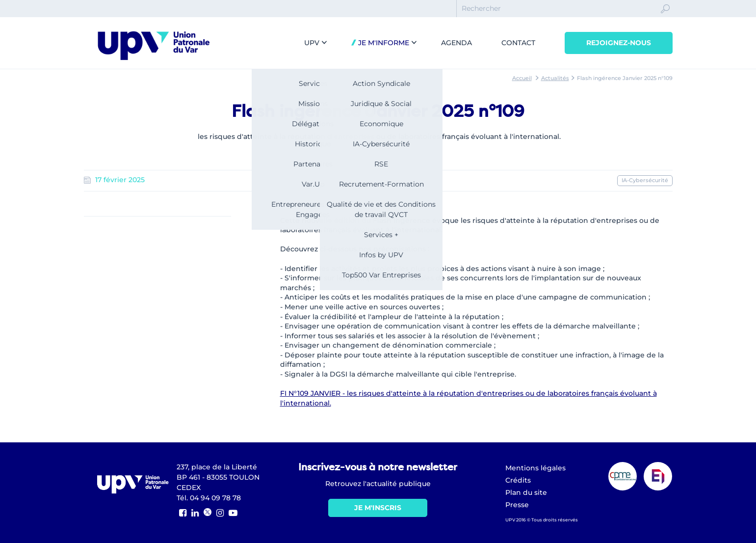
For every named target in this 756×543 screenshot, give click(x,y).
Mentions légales (535, 468)
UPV (312, 43)
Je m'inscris (378, 508)
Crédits (518, 480)
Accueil (522, 78)
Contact (518, 43)
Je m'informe (383, 43)
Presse (517, 505)
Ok (665, 18)
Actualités (555, 78)
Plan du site (526, 492)
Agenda (456, 43)
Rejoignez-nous (619, 43)
